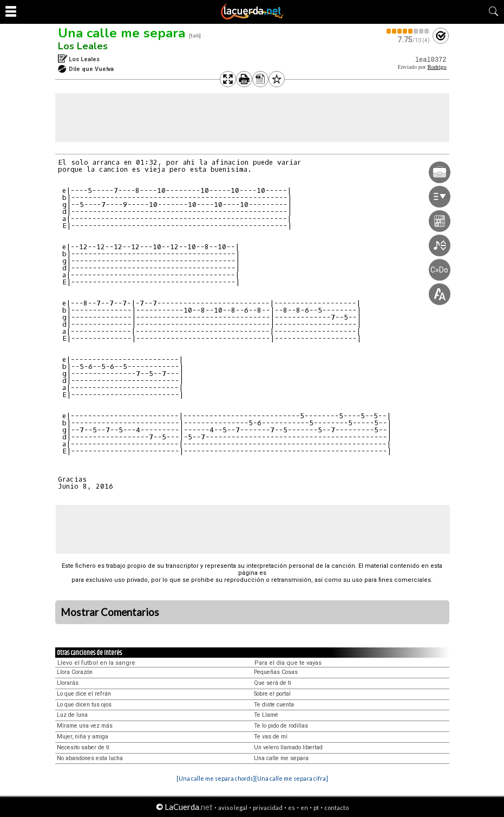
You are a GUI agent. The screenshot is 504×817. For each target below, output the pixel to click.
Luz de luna (72, 715)
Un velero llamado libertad (288, 747)
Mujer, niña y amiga (83, 737)
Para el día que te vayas (288, 663)
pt (316, 808)
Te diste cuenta (274, 705)
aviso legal (233, 808)
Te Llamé (266, 715)
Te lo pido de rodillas (281, 726)
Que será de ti (273, 683)
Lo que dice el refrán (84, 694)
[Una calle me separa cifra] (292, 778)
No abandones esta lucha (90, 758)
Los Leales (83, 46)
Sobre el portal (272, 694)
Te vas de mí (271, 737)
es (292, 808)
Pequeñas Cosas (276, 672)
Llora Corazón (75, 672)
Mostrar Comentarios (110, 612)
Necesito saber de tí (83, 747)
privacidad (268, 808)
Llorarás (68, 683)
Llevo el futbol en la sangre (96, 663)
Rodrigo (437, 67)
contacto (336, 808)
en (304, 808)
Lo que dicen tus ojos (84, 705)
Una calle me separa (122, 33)
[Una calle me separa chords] (216, 778)
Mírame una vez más (85, 726)
